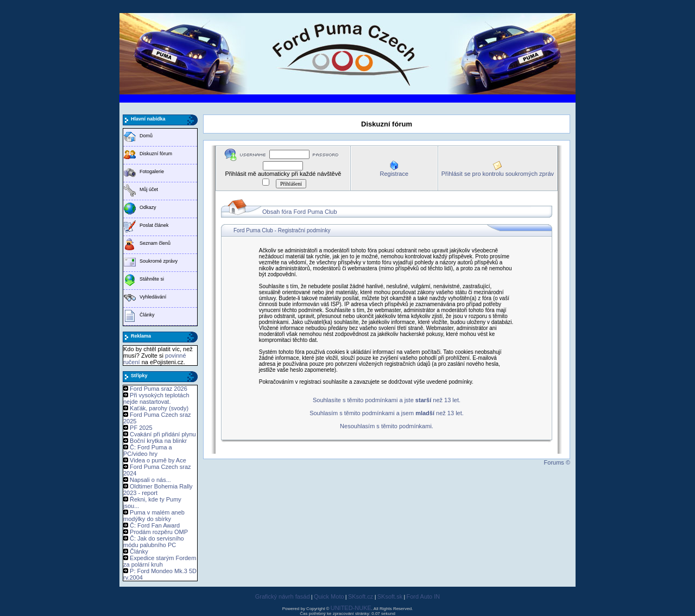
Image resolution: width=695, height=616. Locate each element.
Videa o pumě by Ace (158, 460)
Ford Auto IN (424, 596)
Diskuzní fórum (156, 154)
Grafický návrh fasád (283, 596)
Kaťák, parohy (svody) (159, 408)
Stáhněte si (152, 279)
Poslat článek (154, 225)
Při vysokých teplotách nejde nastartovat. (156, 398)
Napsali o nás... (150, 480)
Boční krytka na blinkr (158, 441)
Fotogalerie (152, 172)
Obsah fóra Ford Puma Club (300, 212)
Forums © (557, 462)
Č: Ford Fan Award (155, 525)
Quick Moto (329, 596)
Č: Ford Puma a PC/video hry (148, 450)
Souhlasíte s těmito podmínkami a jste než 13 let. (387, 400)
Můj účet (149, 189)
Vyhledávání (153, 297)
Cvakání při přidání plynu (163, 434)
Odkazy (148, 207)
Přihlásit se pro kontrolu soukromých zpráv (498, 174)
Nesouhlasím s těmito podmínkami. (387, 426)
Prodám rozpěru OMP (159, 532)
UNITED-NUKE (351, 608)
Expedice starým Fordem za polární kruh (160, 561)
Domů (146, 136)
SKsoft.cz (361, 596)
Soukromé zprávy (159, 261)
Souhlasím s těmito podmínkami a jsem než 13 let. (387, 413)
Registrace (394, 174)
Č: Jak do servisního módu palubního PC (154, 542)
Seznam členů (155, 243)
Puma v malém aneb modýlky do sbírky (154, 516)
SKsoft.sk (390, 596)
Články (147, 315)
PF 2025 (141, 428)
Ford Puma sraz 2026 (159, 389)
